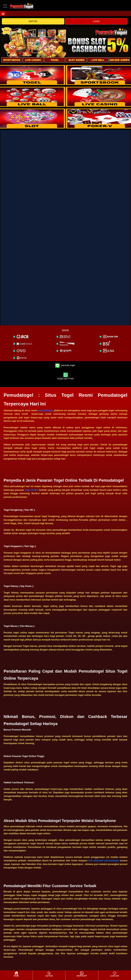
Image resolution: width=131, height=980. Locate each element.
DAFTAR (33, 21)
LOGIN (96, 21)
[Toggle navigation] (5, 6)
